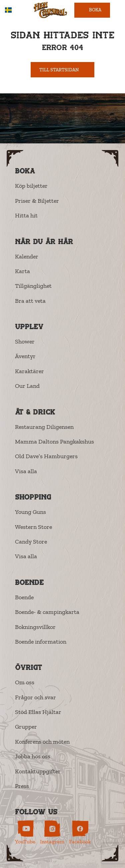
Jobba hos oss (33, 756)
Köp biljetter (31, 186)
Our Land (27, 386)
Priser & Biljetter (37, 201)
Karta (22, 271)
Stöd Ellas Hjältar (38, 712)
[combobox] (13, 10)
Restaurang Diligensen (44, 427)
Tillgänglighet (33, 286)
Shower (25, 341)
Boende (24, 597)
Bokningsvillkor (35, 627)
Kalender (27, 256)
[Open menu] (117, 10)
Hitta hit (26, 215)
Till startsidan (63, 70)
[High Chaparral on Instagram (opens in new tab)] (52, 832)
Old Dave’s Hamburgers (46, 456)
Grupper (26, 727)
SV (13, 10)
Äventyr (25, 356)
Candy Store (31, 542)
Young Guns (30, 512)
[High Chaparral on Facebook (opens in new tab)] (80, 832)
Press (22, 786)
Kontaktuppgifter (38, 771)
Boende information (41, 642)
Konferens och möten (42, 742)
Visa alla (26, 471)
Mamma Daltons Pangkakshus (54, 442)
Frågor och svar (35, 697)
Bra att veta (30, 301)
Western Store (33, 527)
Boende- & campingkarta (47, 612)
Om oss (25, 682)
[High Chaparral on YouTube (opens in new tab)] (25, 832)
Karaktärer (29, 371)
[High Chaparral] (50, 10)
